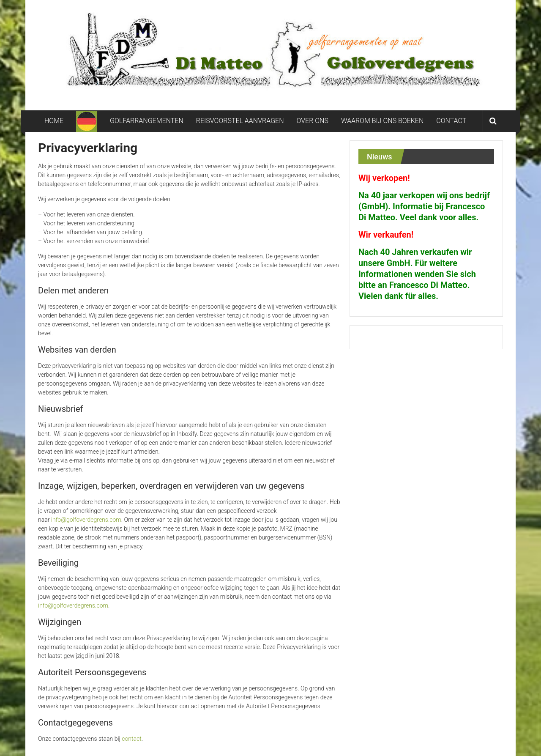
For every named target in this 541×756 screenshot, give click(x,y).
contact (131, 739)
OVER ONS (313, 121)
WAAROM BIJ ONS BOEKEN (382, 121)
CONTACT (451, 121)
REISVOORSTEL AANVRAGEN (240, 121)
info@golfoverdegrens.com (86, 520)
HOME (54, 121)
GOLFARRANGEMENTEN (147, 121)
